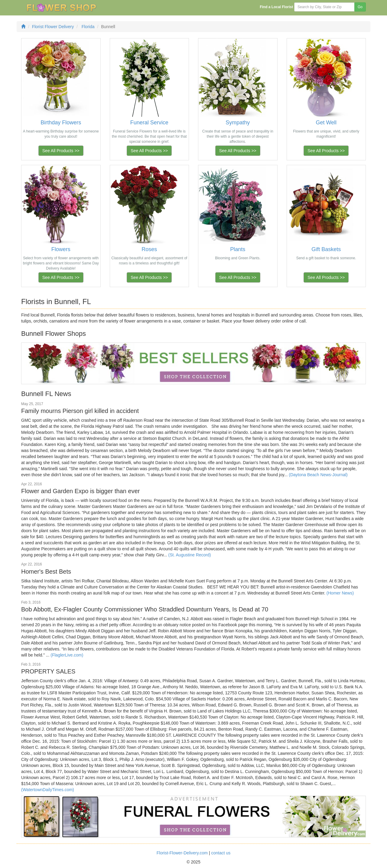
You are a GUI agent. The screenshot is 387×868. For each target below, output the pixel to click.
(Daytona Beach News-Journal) (318, 475)
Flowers (61, 249)
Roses (149, 249)
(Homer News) (340, 593)
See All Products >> (61, 151)
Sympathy (238, 123)
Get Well (326, 123)
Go (360, 7)
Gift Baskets (326, 249)
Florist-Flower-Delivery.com (182, 853)
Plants (238, 249)
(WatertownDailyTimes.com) (48, 790)
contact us (221, 853)
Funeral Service (149, 123)
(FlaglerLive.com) (67, 655)
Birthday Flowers (61, 123)
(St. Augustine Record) (190, 555)
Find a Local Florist (276, 7)
